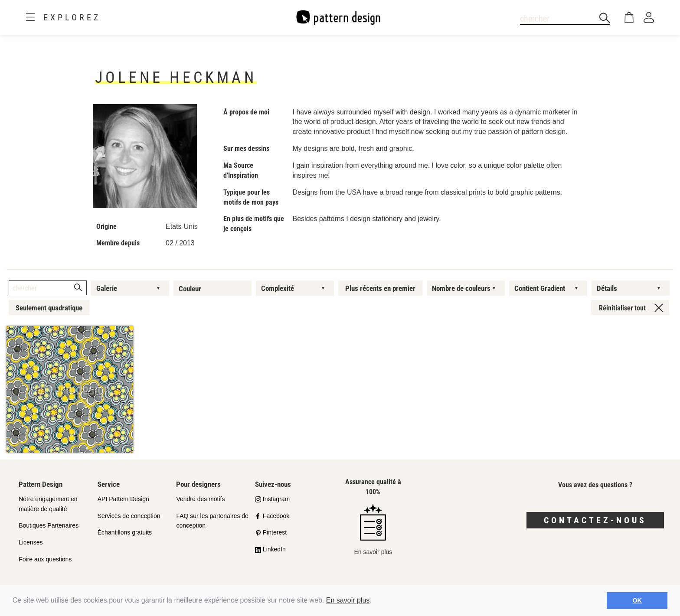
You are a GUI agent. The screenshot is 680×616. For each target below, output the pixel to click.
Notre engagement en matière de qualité (48, 504)
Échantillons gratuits (125, 532)
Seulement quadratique (49, 308)
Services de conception (129, 516)
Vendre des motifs (200, 499)
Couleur (190, 289)
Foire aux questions (45, 559)
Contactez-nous (595, 520)
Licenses (31, 542)
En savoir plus (348, 600)
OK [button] (637, 600)
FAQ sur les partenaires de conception (212, 521)
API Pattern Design (123, 499)
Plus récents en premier (380, 288)
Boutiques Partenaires (49, 525)
